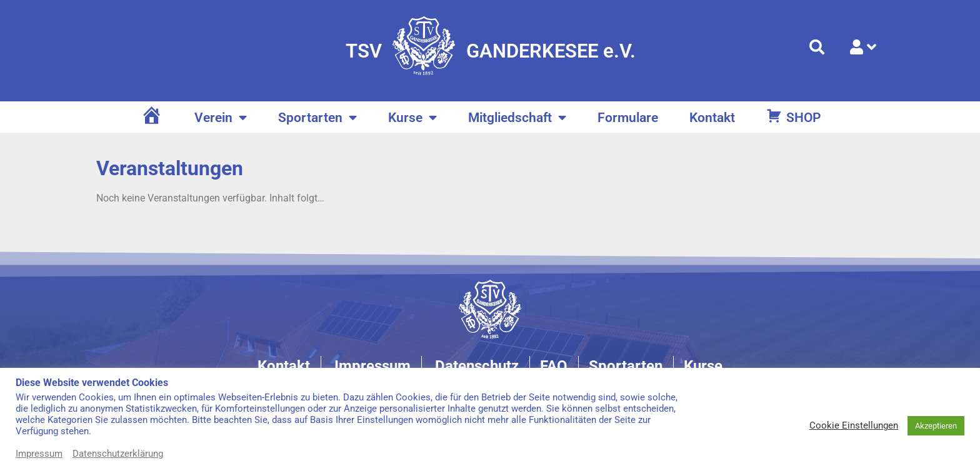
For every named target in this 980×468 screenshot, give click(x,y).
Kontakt (712, 118)
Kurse (412, 118)
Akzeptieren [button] (936, 426)
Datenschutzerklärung (118, 454)
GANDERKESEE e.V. (551, 51)
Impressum (39, 454)
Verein (221, 118)
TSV (364, 51)
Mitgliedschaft (517, 118)
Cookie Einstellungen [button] (854, 425)
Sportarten (317, 118)
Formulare (628, 118)
